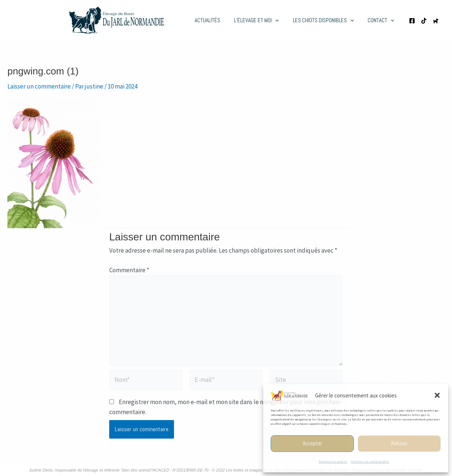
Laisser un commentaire (39, 86)
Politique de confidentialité (370, 462)
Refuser (399, 443)
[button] (437, 395)
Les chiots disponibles (327, 20)
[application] (282, 20)
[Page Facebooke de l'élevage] (412, 21)
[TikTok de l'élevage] (424, 21)
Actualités (217, 20)
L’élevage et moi (263, 20)
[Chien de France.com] (436, 21)
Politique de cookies (333, 462)
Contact (382, 20)
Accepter (312, 443)
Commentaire (129, 270)
